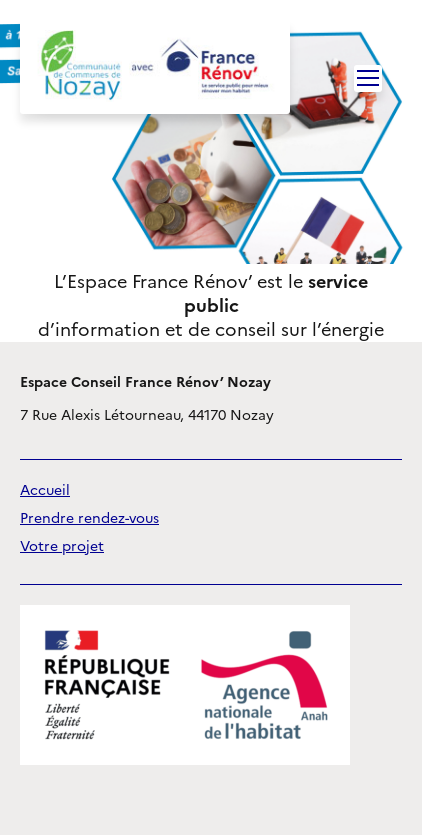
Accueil (45, 490)
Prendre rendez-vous (89, 518)
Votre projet (62, 546)
